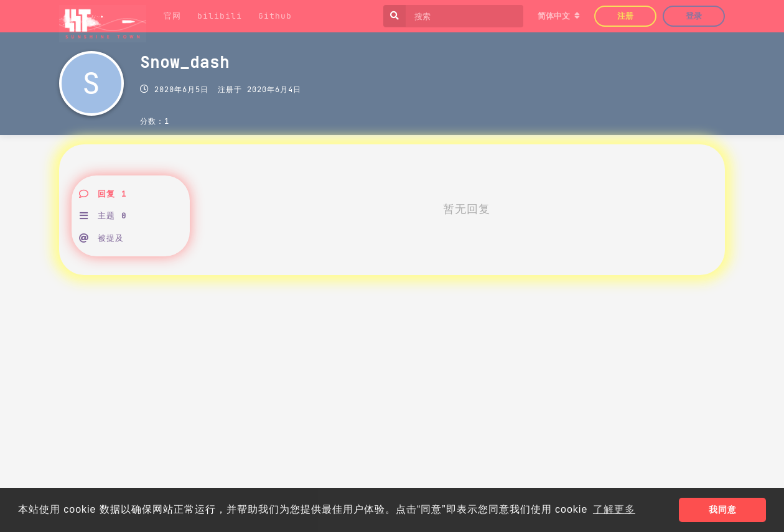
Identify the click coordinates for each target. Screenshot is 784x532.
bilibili (220, 16)
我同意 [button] (723, 510)
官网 (172, 16)
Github (275, 16)
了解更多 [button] (614, 509)
